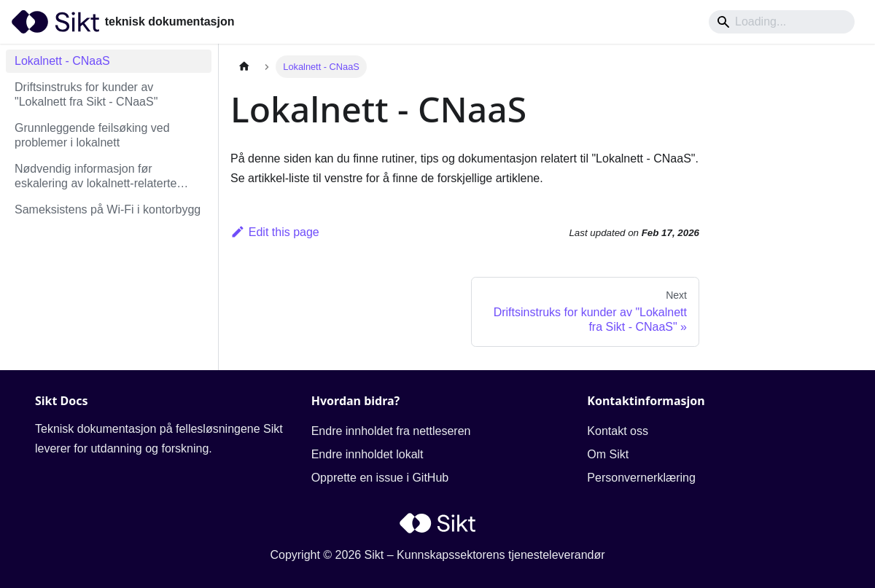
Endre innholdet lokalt (367, 454)
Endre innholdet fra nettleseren (391, 431)
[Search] (782, 22)
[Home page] (244, 67)
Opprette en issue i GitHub (380, 478)
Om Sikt (608, 454)
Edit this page (275, 232)
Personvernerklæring (641, 478)
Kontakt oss (618, 431)
